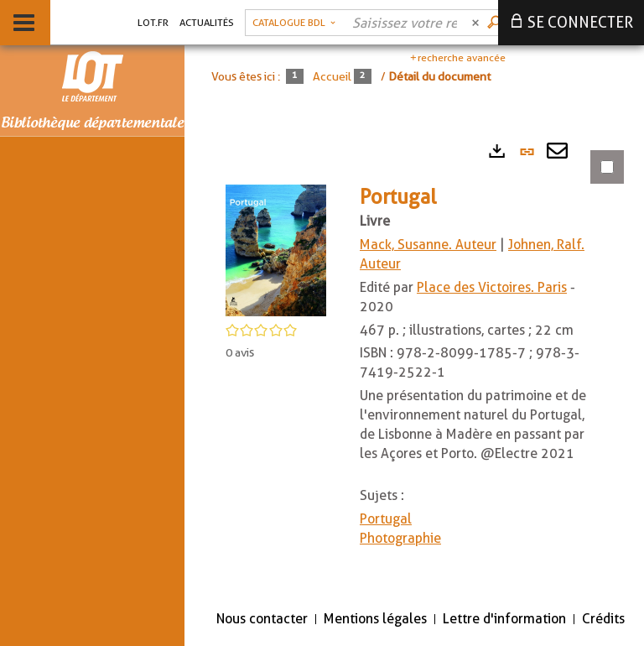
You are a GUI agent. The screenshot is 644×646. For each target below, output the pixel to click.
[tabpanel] (414, 364)
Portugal (386, 519)
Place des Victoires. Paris (492, 287)
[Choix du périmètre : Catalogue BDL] (294, 23)
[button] (276, 249)
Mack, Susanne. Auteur (428, 245)
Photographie (400, 538)
